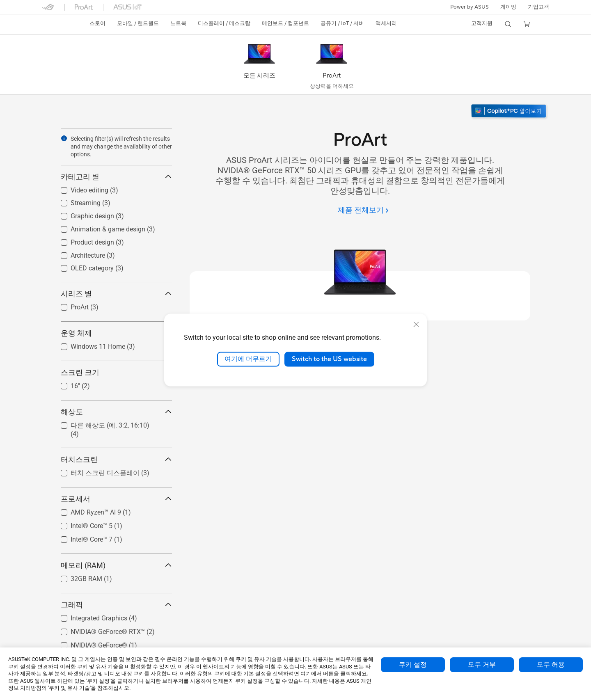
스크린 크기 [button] (116, 372)
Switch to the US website (329, 359)
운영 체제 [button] (116, 333)
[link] (56, 24)
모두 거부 (482, 665)
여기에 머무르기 (248, 359)
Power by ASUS (470, 7)
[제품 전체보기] (363, 211)
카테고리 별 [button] (116, 177)
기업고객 (538, 7)
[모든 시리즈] (259, 66)
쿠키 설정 (413, 665)
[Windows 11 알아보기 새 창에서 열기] (510, 112)
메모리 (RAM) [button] (116, 565)
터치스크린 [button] (116, 459)
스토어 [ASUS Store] (97, 23)
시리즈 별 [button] (116, 294)
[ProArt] (332, 66)
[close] (416, 325)
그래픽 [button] (116, 605)
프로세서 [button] (116, 499)
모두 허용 (551, 665)
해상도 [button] (116, 412)
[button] (508, 7)
